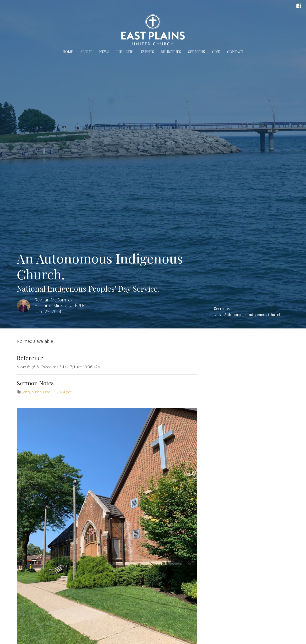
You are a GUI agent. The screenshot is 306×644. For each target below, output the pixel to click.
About (86, 52)
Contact (235, 52)
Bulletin (125, 52)
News (104, 52)
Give (216, 52)
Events (147, 52)
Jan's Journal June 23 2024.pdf (44, 392)
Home (68, 52)
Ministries (171, 52)
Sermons (197, 52)
